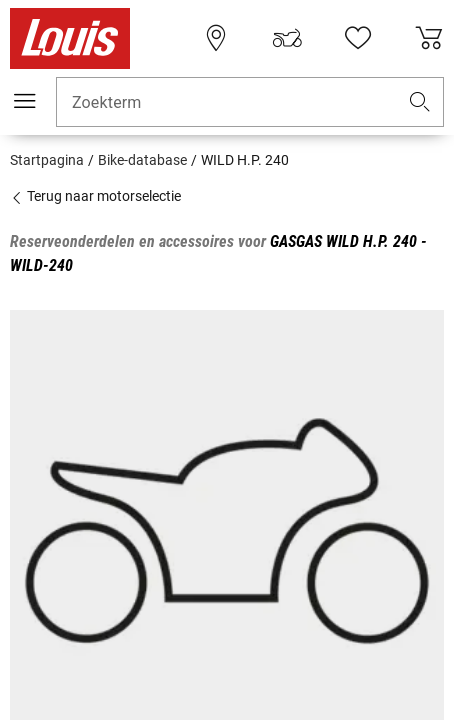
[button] (420, 102)
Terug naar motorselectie (95, 196)
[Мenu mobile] (25, 101)
